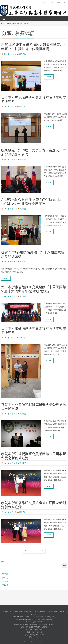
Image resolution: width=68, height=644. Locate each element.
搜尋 (2, 562)
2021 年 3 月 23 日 (10, 338)
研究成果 (5, 581)
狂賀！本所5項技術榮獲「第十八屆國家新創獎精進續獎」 (33, 254)
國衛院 (45, 2)
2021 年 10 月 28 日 (11, 261)
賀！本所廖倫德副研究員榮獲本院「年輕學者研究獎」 (34, 330)
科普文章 (5, 585)
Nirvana (34, 642)
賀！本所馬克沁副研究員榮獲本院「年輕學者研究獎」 (34, 99)
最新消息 (22, 54)
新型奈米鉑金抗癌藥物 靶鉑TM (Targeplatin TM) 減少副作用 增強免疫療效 (33, 202)
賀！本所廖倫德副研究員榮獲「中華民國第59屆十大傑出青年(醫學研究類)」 (34, 289)
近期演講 (5, 574)
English (59, 2)
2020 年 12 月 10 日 (11, 463)
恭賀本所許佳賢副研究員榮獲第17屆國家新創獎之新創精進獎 (33, 456)
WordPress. (41, 642)
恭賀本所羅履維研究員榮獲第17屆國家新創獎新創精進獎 (33, 505)
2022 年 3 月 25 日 (10, 107)
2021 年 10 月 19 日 (11, 296)
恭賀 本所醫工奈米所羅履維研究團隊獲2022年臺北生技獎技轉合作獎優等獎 (34, 47)
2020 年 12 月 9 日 (10, 512)
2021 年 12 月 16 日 (11, 159)
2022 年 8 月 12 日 (10, 54)
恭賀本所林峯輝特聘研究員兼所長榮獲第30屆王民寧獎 (33, 407)
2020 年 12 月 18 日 (11, 414)
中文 (52, 2)
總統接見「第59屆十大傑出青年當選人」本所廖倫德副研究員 (33, 152)
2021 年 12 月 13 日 (11, 209)
